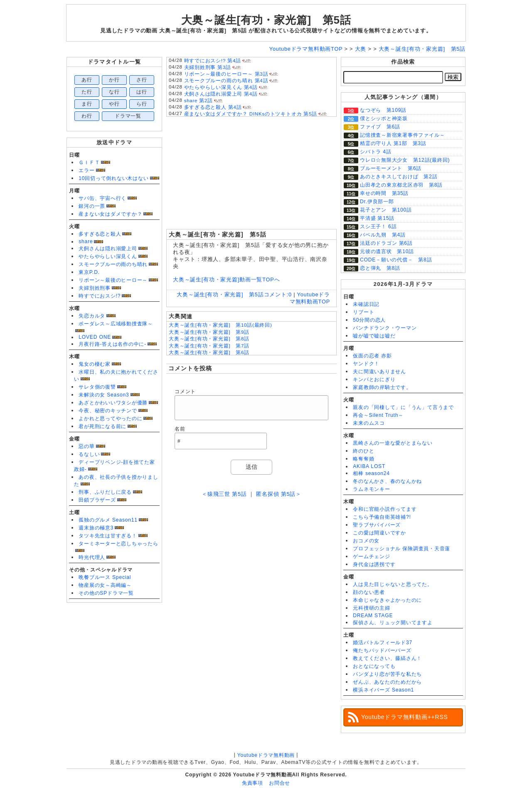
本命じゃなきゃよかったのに (387, 600)
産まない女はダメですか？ (110, 214)
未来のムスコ (369, 423)
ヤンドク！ (366, 364)
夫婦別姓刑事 (95, 288)
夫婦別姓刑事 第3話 (208, 67)
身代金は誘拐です (374, 564)
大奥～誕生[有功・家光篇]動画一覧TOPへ (226, 279)
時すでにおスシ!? (100, 296)
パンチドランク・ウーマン (385, 328)
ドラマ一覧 (128, 116)
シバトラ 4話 (376, 152)
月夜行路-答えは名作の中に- (112, 344)
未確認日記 (366, 304)
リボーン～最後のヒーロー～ (113, 280)
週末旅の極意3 (96, 528)
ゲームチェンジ (371, 557)
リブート (363, 312)
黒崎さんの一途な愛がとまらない (393, 443)
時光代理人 (92, 557)
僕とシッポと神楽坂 (384, 118)
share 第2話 (198, 101)
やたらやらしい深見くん (108, 256)
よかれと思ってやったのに (110, 419)
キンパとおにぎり (374, 379)
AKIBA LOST (369, 466)
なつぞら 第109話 (383, 110)
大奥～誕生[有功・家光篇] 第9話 (209, 332)
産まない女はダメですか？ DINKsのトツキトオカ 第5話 (251, 114)
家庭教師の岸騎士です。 (382, 387)
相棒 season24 (371, 473)
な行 (114, 92)
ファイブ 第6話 (380, 127)
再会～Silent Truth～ (378, 415)
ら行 (142, 104)
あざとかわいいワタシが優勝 (113, 403)
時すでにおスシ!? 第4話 (213, 61)
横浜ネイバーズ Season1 (383, 690)
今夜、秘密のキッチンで (108, 411)
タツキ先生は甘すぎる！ (108, 536)
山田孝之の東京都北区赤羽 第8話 (401, 185)
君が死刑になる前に (102, 426)
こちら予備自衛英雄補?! (382, 517)
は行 (142, 92)
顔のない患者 (369, 592)
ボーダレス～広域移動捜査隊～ (116, 324)
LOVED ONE (95, 337)
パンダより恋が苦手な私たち (387, 674)
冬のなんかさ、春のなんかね (387, 481)
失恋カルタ (92, 316)
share (86, 241)
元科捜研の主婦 (371, 608)
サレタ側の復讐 (97, 387)
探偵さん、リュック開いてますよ (393, 623)
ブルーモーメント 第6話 (391, 168)
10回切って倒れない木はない (113, 178)
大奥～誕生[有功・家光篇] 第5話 (266, 20)
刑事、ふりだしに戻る (105, 492)
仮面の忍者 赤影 (372, 356)
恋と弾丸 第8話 (380, 268)
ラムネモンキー (371, 489)
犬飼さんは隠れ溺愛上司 (108, 249)
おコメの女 (366, 541)
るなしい (89, 454)
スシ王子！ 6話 (378, 227)
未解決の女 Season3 (104, 395)
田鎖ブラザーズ (97, 500)
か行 (114, 80)
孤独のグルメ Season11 (108, 520)
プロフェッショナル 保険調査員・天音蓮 (401, 549)
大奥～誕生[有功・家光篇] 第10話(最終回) (220, 325)
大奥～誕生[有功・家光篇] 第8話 (209, 339)
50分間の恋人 (369, 320)
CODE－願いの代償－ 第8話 (396, 260)
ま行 (87, 104)
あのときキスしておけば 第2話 (399, 177)
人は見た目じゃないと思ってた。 (393, 584)
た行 (87, 92)
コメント (185, 392)
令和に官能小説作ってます (385, 509)
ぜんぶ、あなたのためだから (387, 682)
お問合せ (280, 783)
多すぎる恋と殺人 (100, 234)
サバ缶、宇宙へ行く (102, 198)
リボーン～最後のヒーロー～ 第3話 (226, 74)
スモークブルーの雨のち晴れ (113, 264)
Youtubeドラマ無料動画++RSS (405, 717)
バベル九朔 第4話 (383, 235)
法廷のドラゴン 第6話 (386, 243)
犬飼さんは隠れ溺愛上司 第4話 (221, 94)
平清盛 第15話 (377, 218)
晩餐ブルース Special (105, 577)
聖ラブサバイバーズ (377, 525)
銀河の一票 (92, 206)
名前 (180, 429)
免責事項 (252, 783)
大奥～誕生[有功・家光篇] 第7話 (209, 346)
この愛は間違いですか (379, 533)
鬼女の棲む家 (95, 364)
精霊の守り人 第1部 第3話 (393, 143)
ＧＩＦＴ (89, 163)
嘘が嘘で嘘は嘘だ (374, 336)
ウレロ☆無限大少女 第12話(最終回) (405, 160)
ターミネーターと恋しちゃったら (118, 544)
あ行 (87, 80)
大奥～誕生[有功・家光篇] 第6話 (209, 352)
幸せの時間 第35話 (384, 193)
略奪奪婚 (363, 459)
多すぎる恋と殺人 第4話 (213, 107)
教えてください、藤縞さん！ (387, 658)
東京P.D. (89, 272)
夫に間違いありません (379, 372)
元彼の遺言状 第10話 (387, 251)
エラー (86, 170)
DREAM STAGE (373, 616)
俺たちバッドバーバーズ (382, 650)
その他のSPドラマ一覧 (106, 593)
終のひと (363, 451)
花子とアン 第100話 (386, 210)
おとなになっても (374, 666)
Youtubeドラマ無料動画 (266, 755)
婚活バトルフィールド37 (383, 643)
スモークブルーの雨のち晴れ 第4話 (226, 81)
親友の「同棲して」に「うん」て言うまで (403, 407)
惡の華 (86, 446)
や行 (114, 104)
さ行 (142, 80)
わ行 (87, 116)
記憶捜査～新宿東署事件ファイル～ (402, 135)
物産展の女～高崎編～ (105, 585)
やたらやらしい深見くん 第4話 (221, 87)
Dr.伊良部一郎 (377, 202)
